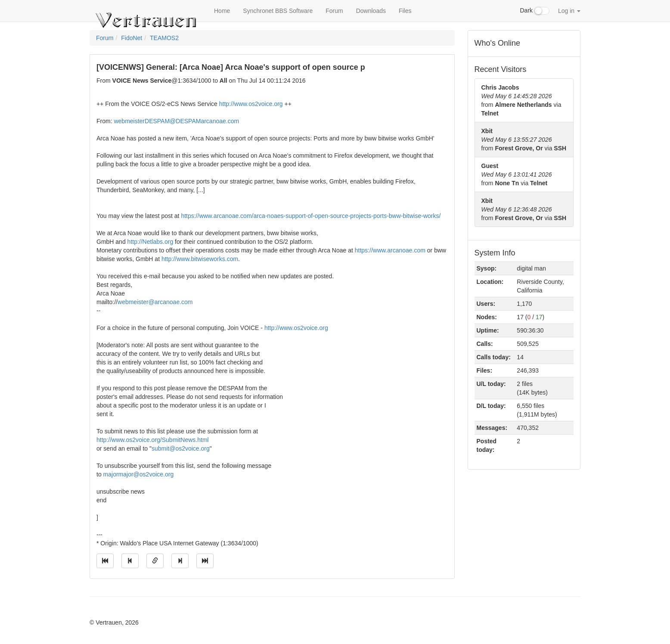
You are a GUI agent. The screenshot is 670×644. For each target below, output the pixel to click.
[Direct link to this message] (155, 561)
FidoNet (132, 38)
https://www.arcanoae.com (390, 250)
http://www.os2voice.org (251, 104)
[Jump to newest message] (205, 561)
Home (222, 11)
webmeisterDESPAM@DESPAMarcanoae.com (176, 121)
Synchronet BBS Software (278, 11)
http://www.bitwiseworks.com (200, 259)
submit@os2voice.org (181, 448)
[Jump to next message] (180, 561)
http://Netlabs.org (150, 242)
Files (405, 11)
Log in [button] (569, 11)
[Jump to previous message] (130, 561)
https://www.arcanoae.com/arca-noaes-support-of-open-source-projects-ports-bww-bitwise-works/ (311, 216)
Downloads (371, 11)
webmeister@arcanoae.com (155, 302)
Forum (334, 11)
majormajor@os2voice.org (139, 474)
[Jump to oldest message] (105, 561)
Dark (535, 11)
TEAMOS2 (164, 38)
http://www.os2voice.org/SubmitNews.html (153, 440)
